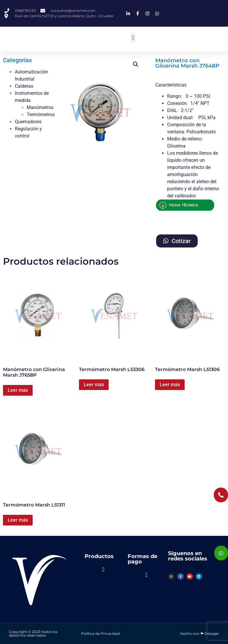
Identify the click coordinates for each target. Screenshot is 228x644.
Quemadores (28, 122)
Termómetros (41, 115)
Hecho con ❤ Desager (199, 633)
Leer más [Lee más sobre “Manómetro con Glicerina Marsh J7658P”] (18, 390)
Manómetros (40, 107)
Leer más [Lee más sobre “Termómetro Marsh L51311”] (18, 520)
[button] (133, 37)
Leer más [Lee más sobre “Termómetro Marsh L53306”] (94, 385)
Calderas (24, 86)
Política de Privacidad (100, 633)
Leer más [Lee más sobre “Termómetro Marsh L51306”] (170, 385)
